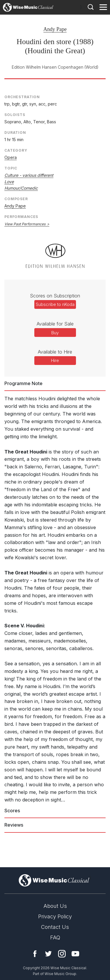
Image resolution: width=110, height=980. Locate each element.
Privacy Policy (55, 916)
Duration (15, 133)
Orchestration (22, 97)
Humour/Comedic (21, 188)
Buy (55, 333)
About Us (55, 906)
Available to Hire (55, 352)
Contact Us (55, 927)
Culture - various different (29, 175)
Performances (21, 217)
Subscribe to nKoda (55, 304)
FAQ (55, 937)
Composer (16, 199)
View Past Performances (25, 224)
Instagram (62, 954)
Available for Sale (55, 324)
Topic (11, 168)
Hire (55, 360)
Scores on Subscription (55, 296)
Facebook (35, 954)
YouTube (75, 954)
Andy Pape (55, 29)
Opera (11, 157)
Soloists (15, 115)
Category (16, 150)
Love (9, 182)
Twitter (48, 954)
